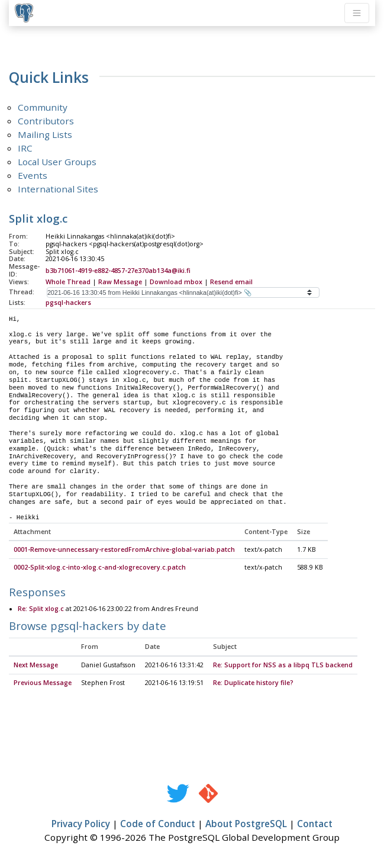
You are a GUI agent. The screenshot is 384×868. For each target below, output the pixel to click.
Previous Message (43, 683)
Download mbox (176, 282)
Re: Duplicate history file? (253, 683)
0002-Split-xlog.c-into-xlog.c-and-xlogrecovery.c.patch (100, 568)
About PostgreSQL (246, 824)
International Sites (58, 189)
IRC (25, 148)
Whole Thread (68, 282)
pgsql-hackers (68, 303)
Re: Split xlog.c (41, 609)
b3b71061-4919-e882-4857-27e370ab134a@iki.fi (118, 271)
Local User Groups (57, 162)
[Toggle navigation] (357, 13)
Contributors (46, 121)
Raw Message (120, 282)
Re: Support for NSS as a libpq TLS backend (283, 666)
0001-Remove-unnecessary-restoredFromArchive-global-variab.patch (124, 550)
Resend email (231, 282)
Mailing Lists (45, 134)
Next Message (36, 666)
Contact (315, 824)
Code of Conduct (158, 824)
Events (33, 175)
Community (43, 107)
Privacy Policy (81, 824)
